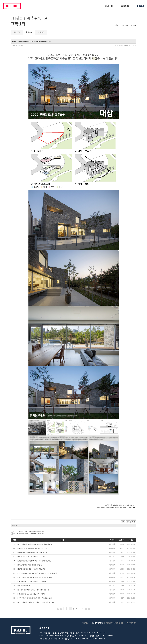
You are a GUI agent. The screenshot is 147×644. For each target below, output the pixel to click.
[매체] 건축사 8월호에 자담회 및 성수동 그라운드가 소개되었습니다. (37, 573)
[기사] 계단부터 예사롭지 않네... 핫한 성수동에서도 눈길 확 (35, 598)
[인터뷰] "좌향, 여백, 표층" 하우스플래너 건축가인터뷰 (33, 590)
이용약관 (85, 623)
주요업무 (125, 6)
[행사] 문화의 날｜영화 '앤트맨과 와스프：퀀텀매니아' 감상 (35, 544)
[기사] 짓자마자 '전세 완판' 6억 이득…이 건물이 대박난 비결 (35, 577)
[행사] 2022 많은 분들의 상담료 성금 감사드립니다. (32, 552)
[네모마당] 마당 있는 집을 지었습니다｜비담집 (33, 531)
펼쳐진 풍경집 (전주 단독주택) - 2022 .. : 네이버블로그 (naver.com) (116, 507)
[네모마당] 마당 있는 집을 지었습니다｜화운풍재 (32, 581)
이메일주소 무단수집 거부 (115, 623)
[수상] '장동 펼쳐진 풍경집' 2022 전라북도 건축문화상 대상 (34, 561)
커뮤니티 (141, 6)
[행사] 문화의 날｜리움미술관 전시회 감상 (31, 533)
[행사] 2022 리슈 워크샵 (24, 586)
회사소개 (109, 6)
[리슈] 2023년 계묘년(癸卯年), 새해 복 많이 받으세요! (33, 548)
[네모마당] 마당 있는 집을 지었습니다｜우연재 (31, 594)
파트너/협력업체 (131, 623)
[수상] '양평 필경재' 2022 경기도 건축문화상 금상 (31, 569)
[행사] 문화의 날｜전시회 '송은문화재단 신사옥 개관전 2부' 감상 (36, 602)
